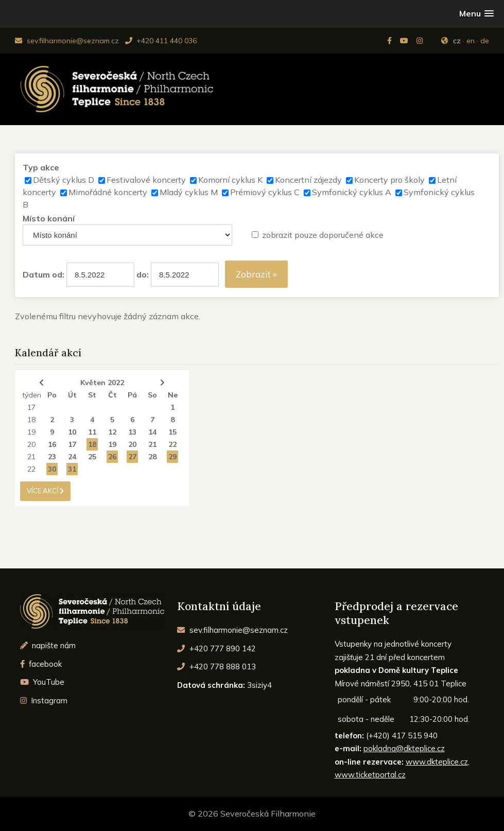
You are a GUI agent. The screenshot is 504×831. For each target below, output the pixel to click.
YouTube (42, 682)
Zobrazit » (256, 274)
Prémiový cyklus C (265, 192)
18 (31, 420)
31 (72, 469)
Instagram (44, 700)
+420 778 (216, 666)
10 (72, 432)
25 (92, 457)
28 (152, 457)
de (485, 41)
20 (31, 444)
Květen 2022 (102, 383)
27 (132, 457)
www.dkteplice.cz (437, 762)
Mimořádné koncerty (108, 192)
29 (172, 457)
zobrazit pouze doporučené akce (323, 235)
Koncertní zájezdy (308, 180)
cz (457, 41)
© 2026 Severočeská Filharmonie (252, 813)
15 (172, 432)
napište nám (48, 645)
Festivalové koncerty (146, 180)
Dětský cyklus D (64, 180)
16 (52, 444)
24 (72, 457)
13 (132, 432)
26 (112, 457)
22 (172, 444)
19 (31, 432)
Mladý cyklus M (189, 192)
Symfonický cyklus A (352, 192)
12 (112, 432)
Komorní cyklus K (230, 180)
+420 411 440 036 (161, 41)
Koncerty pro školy (389, 180)
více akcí (45, 491)
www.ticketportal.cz (370, 775)
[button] (476, 14)
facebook (41, 664)
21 (152, 444)
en (471, 41)
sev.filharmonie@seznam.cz (67, 41)
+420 (216, 648)
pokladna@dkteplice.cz (404, 748)
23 (52, 457)
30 (52, 469)
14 (152, 432)
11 (92, 432)
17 (31, 407)
